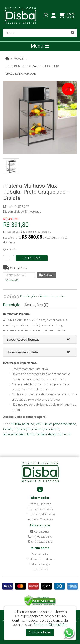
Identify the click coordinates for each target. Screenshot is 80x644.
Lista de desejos (40, 564)
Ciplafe (8, 429)
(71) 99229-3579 (40, 537)
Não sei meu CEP (12, 280)
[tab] (40, 340)
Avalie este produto (53, 296)
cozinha (38, 429)
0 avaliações (29, 296)
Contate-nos (40, 532)
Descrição (12, 305)
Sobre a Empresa (40, 504)
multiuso (28, 424)
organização (22, 429)
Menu (40, 46)
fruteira (16, 424)
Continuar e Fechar (40, 632)
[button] (70, 340)
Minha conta (40, 554)
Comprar (32, 258)
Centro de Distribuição (40, 514)
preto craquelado (65, 424)
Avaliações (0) (36, 305)
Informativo (40, 569)
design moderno (59, 434)
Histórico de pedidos (40, 559)
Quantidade (10, 250)
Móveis (19, 59)
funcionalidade (37, 434)
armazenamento (14, 434)
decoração (52, 429)
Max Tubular (44, 424)
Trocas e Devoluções (40, 509)
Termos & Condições (40, 519)
